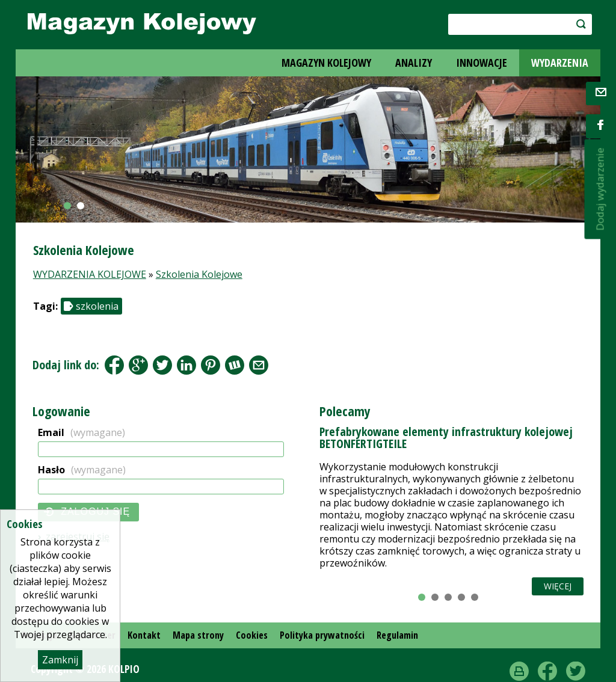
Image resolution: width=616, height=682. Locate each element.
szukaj (579, 24)
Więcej (558, 586)
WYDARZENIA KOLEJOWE (90, 274)
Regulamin (397, 635)
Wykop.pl (235, 365)
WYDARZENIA (560, 63)
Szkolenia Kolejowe (199, 274)
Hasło (82, 470)
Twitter (576, 671)
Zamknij (60, 660)
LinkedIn (186, 365)
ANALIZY (414, 63)
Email (82, 432)
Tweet (162, 365)
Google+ (138, 365)
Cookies (252, 635)
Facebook (114, 365)
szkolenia (97, 306)
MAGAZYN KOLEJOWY (326, 63)
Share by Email (259, 365)
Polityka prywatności (322, 635)
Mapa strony (198, 635)
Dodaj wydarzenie (600, 189)
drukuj (519, 671)
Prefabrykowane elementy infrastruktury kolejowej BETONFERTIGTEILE (446, 438)
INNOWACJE (482, 63)
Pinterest (211, 365)
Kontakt (144, 635)
